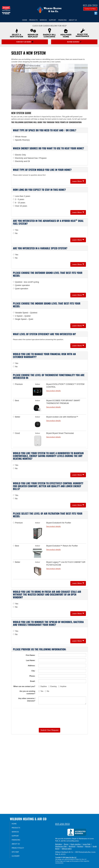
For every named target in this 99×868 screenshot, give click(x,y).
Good (16, 433)
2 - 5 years (19, 199)
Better (17, 417)
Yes (16, 230)
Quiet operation (21, 289)
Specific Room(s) (21, 140)
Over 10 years (20, 206)
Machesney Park (61, 846)
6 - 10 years (19, 203)
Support (53, 20)
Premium (18, 384)
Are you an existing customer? (27, 692)
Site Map (17, 852)
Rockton (80, 846)
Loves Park (87, 844)
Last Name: (31, 660)
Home (25, 20)
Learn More (78, 181)
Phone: (32, 676)
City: (33, 671)
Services (43, 20)
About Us (73, 20)
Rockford (72, 846)
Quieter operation (21, 285)
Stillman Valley (67, 849)
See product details (53, 391)
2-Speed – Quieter (22, 316)
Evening (52, 686)
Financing (62, 20)
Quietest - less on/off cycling (26, 282)
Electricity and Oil (21, 161)
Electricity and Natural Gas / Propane (30, 158)
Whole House (20, 137)
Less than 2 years (22, 196)
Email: (33, 681)
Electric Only (19, 155)
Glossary (17, 856)
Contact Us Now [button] (90, 9)
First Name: (30, 655)
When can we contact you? (24, 686)
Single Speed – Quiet (23, 319)
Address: (31, 666)
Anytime (62, 686)
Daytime (43, 686)
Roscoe (88, 846)
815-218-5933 (62, 824)
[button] (49, 730)
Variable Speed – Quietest (25, 313)
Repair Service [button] (74, 42)
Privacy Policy (19, 848)
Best (16, 401)
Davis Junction (76, 844)
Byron (66, 844)
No (15, 233)
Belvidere (59, 844)
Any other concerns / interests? (27, 700)
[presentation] (49, 718)
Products (33, 20)
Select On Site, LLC (71, 857)
